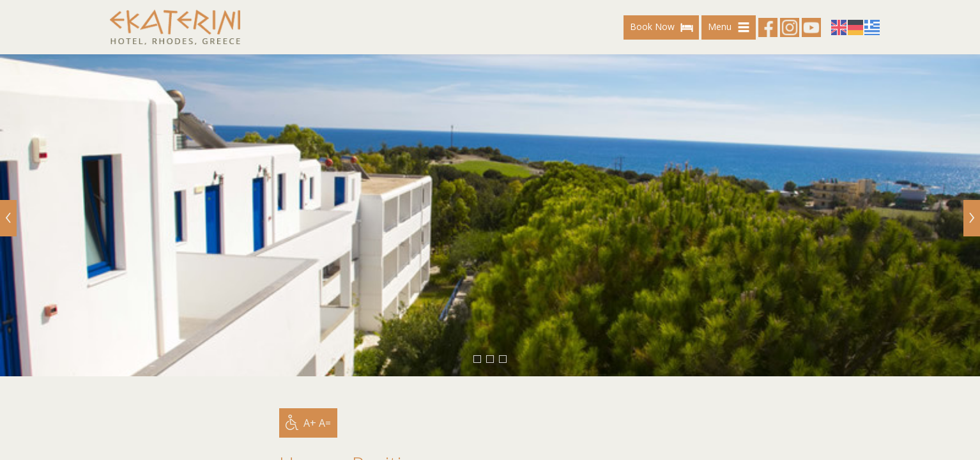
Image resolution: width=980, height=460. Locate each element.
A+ (310, 423)
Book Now (663, 27)
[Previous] (8, 218)
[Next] (972, 218)
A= (325, 423)
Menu (731, 27)
